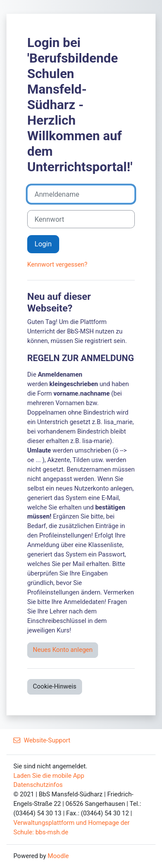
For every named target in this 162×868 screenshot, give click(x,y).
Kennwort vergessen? (57, 264)
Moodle (58, 856)
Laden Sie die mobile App (49, 776)
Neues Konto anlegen (63, 650)
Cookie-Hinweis (55, 686)
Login (43, 244)
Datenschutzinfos (38, 785)
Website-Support (42, 740)
